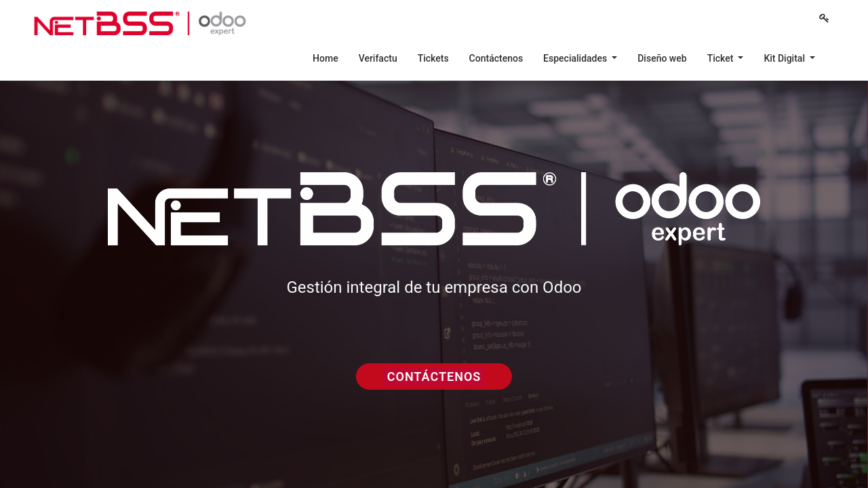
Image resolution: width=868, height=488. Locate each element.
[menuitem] (325, 58)
